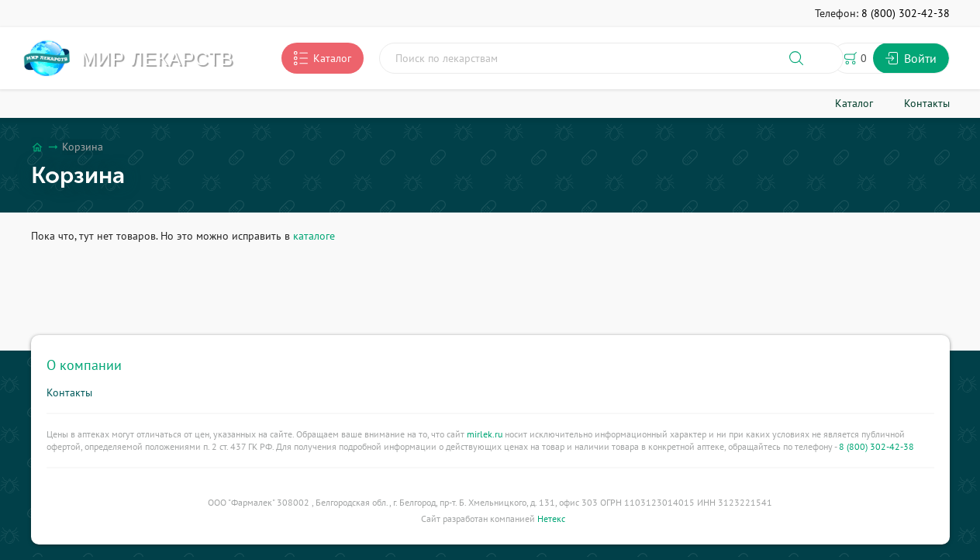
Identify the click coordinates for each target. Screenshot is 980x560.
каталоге (314, 236)
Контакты (69, 392)
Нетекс (551, 519)
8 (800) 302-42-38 (876, 446)
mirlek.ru (485, 434)
